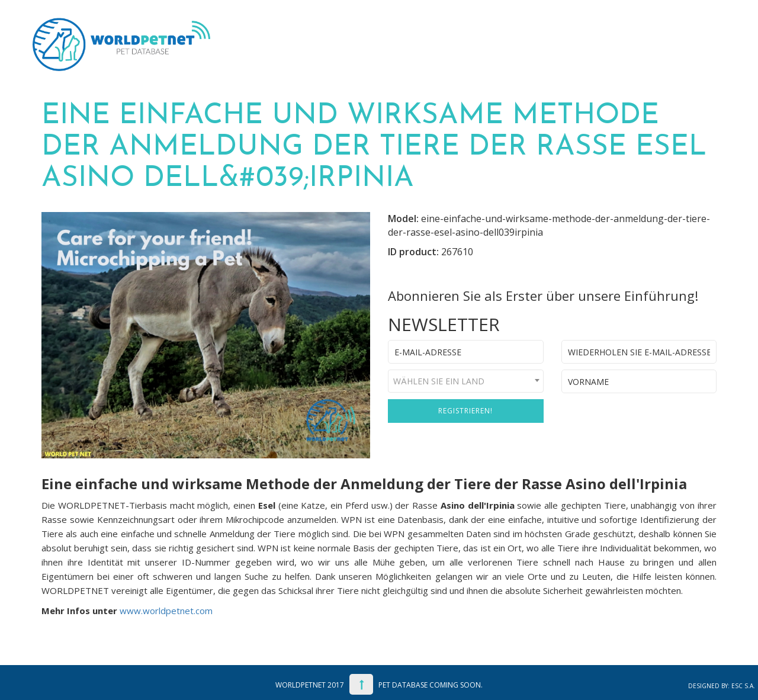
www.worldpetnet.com (166, 611)
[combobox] (466, 381)
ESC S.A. (743, 686)
